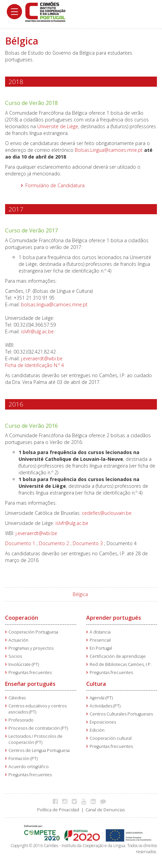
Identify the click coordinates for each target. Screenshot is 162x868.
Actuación (18, 640)
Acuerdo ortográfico (29, 767)
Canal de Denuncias (105, 810)
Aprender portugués (114, 618)
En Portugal (101, 648)
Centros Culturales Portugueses (121, 714)
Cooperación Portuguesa (33, 632)
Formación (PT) (23, 759)
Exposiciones (103, 722)
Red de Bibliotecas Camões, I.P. (121, 664)
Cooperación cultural (111, 738)
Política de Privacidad (58, 810)
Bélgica (80, 594)
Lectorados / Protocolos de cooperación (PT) (36, 739)
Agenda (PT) (101, 698)
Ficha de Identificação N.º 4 (34, 365)
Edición (97, 730)
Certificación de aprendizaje (118, 656)
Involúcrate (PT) (24, 664)
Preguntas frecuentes (30, 673)
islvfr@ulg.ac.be (37, 331)
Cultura (96, 684)
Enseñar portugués (30, 684)
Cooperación (22, 618)
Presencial (100, 640)
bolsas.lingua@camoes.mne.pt (54, 304)
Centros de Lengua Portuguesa (39, 750)
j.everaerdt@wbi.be (42, 358)
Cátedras (17, 698)
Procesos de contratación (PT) (38, 728)
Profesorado (21, 720)
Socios (15, 656)
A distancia (100, 632)
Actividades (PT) (105, 706)
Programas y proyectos (31, 648)
